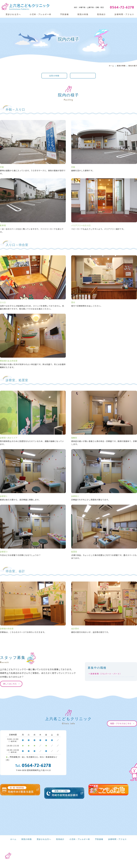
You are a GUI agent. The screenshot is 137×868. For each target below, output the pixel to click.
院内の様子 (83, 76)
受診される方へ (13, 14)
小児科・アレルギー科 (41, 14)
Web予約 (126, 2)
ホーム (111, 66)
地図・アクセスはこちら (121, 723)
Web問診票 (110, 2)
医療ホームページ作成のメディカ (121, 862)
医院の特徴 (83, 14)
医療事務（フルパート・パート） (106, 674)
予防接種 (65, 14)
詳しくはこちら (10, 684)
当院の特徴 (54, 76)
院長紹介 (101, 14)
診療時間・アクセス (124, 14)
